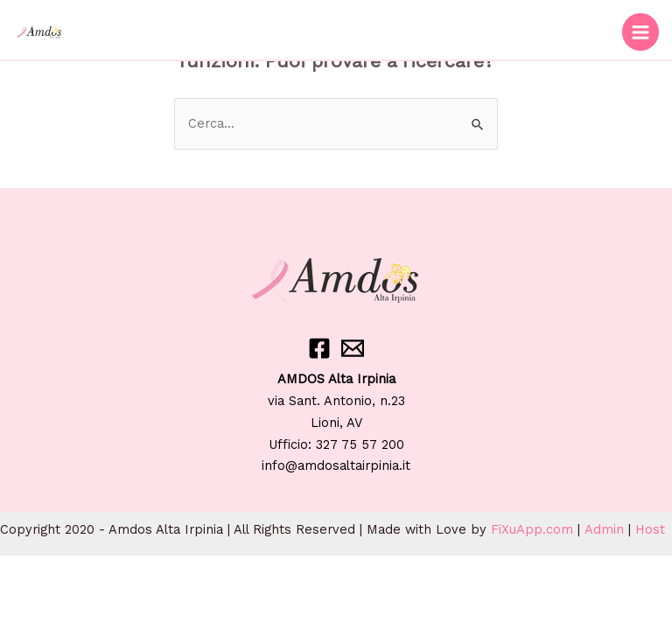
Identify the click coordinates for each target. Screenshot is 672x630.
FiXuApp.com (532, 529)
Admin (604, 529)
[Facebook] (319, 348)
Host (650, 529)
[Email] (353, 348)
